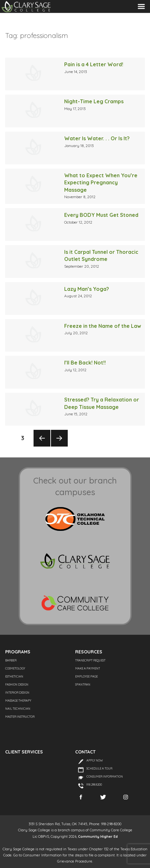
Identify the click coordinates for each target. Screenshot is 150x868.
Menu (141, 6)
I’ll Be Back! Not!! (85, 363)
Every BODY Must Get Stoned (101, 215)
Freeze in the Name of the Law (103, 326)
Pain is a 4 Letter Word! (94, 64)
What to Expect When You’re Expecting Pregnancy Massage (101, 183)
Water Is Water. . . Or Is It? (97, 138)
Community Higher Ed (98, 836)
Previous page (42, 446)
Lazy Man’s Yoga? (87, 289)
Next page (59, 446)
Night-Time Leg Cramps (94, 101)
